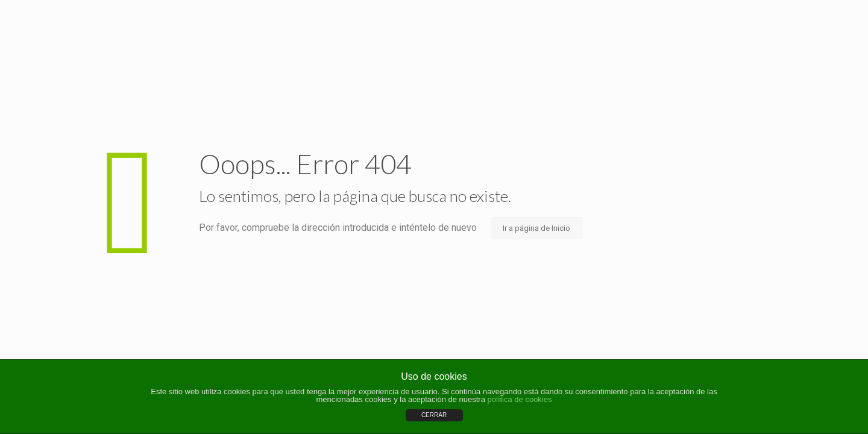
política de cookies (520, 399)
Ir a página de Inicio (536, 228)
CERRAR (434, 415)
